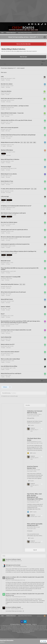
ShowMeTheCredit (6, 168)
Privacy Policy (28, 624)
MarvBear (32, 430)
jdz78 (3, 93)
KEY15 (4, 375)
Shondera (4, 332)
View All (35, 550)
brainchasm (9, 567)
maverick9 (4, 353)
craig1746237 (5, 239)
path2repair (5, 346)
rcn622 (4, 176)
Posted (16, 561)
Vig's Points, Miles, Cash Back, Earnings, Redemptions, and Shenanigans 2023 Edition (35, 496)
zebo (3, 191)
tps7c (28, 527)
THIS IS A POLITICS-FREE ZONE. (23, 44)
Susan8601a (5, 215)
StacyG (4, 129)
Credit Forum (30, 416)
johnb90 (4, 263)
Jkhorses (4, 224)
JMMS (4, 294)
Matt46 (4, 287)
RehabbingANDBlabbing (32, 442)
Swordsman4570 (6, 324)
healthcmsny (5, 361)
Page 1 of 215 (23, 64)
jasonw (8, 609)
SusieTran (4, 115)
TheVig (29, 501)
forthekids (4, 183)
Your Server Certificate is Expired (13, 559)
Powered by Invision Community (23, 632)
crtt (3, 198)
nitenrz (4, 137)
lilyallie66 (4, 231)
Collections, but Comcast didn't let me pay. (35, 412)
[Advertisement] (23, 11)
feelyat (4, 161)
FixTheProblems (31, 414)
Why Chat (4, 78)
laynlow (4, 86)
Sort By (44, 61)
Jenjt (3, 308)
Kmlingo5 (4, 145)
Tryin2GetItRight (6, 368)
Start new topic (23, 57)
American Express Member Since (33, 467)
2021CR (9, 580)
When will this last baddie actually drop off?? (35, 525)
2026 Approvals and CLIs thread (13, 565)
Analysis (4, 122)
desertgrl (4, 100)
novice (4, 339)
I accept (44, 641)
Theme (23, 624)
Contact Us (34, 624)
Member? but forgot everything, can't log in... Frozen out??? (22, 37)
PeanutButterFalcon (6, 253)
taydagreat (4, 316)
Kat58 (8, 561)
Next (42, 64)
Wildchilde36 (5, 246)
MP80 (28, 470)
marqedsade (5, 152)
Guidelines (2, 642)
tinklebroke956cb (6, 271)
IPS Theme (13, 624)
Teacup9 (4, 208)
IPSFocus (18, 624)
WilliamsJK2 (5, 108)
